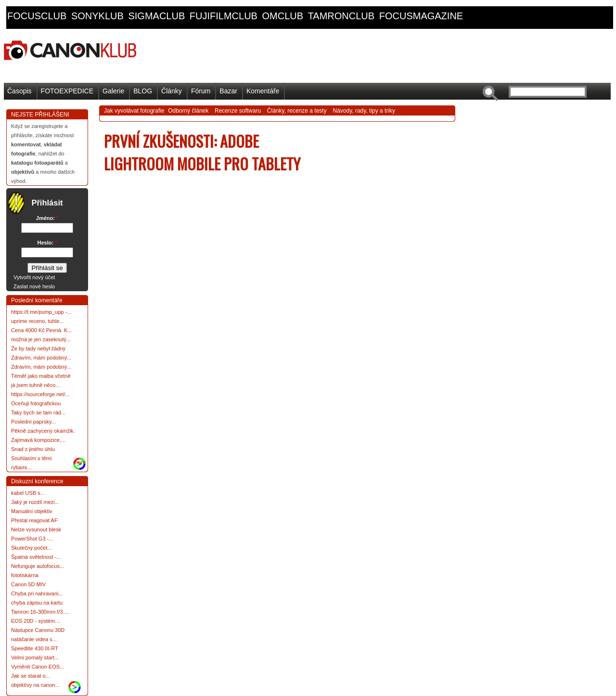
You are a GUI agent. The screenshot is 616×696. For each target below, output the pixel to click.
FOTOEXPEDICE (67, 91)
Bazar (228, 91)
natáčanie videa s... (34, 639)
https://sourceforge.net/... (40, 394)
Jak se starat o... (31, 676)
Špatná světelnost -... (36, 557)
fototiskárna (25, 575)
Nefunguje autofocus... (38, 566)
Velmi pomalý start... (35, 657)
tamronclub (341, 16)
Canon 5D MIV (28, 584)
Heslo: (47, 243)
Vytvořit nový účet (34, 277)
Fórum (201, 91)
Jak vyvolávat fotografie (134, 111)
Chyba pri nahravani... (37, 593)
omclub (282, 16)
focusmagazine (421, 16)
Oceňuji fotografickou (36, 403)
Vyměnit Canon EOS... (38, 667)
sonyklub (97, 16)
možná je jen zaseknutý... (41, 339)
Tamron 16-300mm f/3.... (40, 612)
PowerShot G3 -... (32, 539)
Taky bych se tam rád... (38, 412)
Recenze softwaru (238, 111)
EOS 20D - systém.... (36, 621)
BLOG (143, 91)
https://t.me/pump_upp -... (41, 312)
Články (172, 91)
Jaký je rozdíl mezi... (35, 502)
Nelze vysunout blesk (36, 529)
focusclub (37, 16)
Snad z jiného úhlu (33, 449)
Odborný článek (188, 111)
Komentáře (263, 91)
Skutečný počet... (31, 548)
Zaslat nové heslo (34, 286)
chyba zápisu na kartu (37, 603)
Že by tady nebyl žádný (38, 348)
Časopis (19, 91)
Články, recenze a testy (297, 111)
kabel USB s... (28, 493)
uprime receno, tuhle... (37, 321)
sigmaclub (156, 16)
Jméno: (47, 218)
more (80, 462)
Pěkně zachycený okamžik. (43, 431)
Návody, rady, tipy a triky (364, 111)
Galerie (113, 91)
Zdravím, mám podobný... (41, 358)
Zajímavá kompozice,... (38, 440)
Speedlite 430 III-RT (35, 648)
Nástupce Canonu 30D (38, 630)
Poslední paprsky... (33, 422)
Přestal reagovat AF (34, 520)
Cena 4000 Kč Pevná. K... (42, 330)
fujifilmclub (224, 16)
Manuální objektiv (32, 511)
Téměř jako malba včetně (41, 376)
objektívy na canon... (35, 685)
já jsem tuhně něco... (36, 385)
